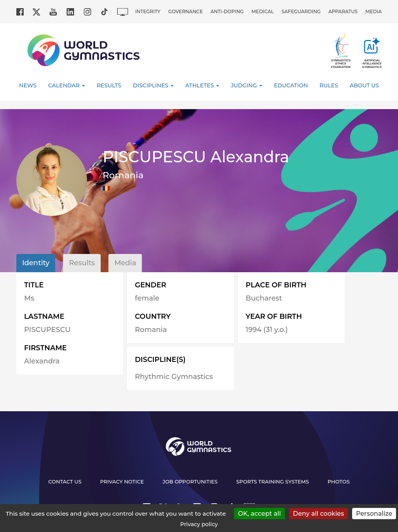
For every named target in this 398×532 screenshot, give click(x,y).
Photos (339, 482)
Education (291, 85)
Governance (186, 11)
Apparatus (343, 11)
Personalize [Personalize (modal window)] (374, 514)
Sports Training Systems (273, 482)
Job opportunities (190, 482)
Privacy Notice (122, 482)
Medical (263, 11)
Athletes (202, 85)
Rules (329, 85)
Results (109, 85)
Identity (36, 263)
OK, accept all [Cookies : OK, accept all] (259, 514)
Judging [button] (247, 85)
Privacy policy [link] (199, 524)
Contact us (65, 482)
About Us (364, 85)
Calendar (67, 85)
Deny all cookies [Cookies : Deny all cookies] (319, 514)
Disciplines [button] (153, 85)
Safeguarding (301, 11)
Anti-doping (227, 11)
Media (374, 11)
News (28, 85)
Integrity (148, 11)
